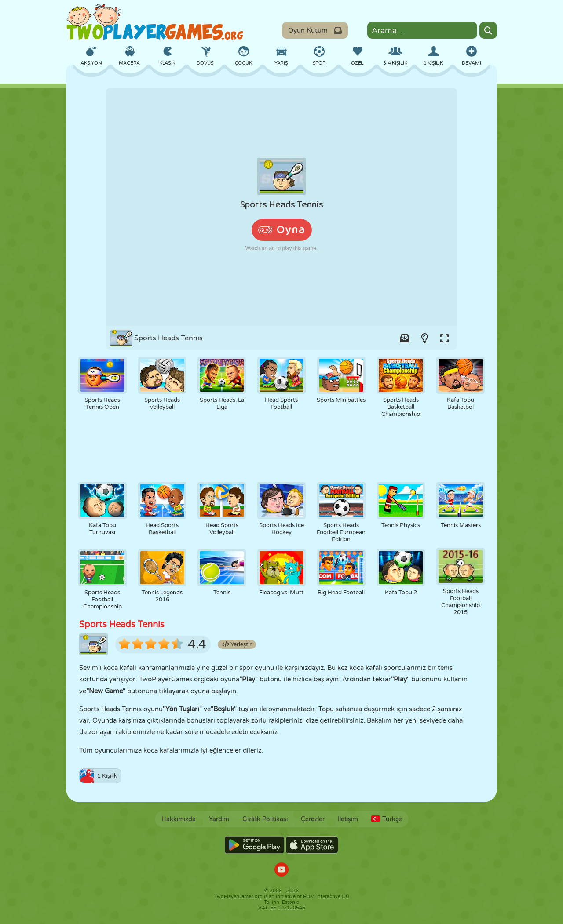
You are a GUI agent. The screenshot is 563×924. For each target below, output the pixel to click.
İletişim (348, 819)
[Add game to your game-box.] (405, 338)
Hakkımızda (179, 819)
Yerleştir (237, 644)
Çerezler (313, 819)
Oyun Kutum (315, 30)
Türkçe (387, 819)
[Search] (488, 30)
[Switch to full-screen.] (444, 338)
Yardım (219, 819)
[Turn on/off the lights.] (424, 338)
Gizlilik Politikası (265, 819)
